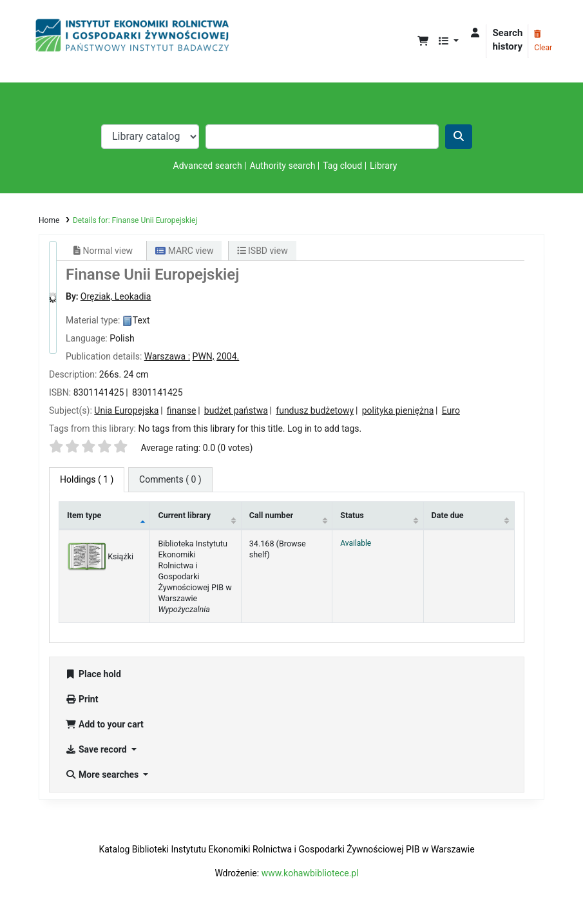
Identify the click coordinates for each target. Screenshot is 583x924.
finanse (182, 410)
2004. (228, 356)
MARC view (184, 251)
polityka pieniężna (398, 410)
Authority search (283, 166)
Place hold (93, 674)
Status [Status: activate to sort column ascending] (352, 515)
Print (81, 699)
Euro (451, 410)
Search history (507, 40)
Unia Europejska (126, 410)
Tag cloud (342, 166)
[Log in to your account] (475, 33)
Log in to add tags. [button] (324, 428)
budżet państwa (236, 410)
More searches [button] (103, 775)
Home (49, 220)
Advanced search (208, 166)
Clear (543, 41)
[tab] (170, 480)
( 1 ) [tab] (87, 479)
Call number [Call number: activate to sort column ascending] (271, 515)
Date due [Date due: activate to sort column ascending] (448, 515)
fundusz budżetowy (315, 410)
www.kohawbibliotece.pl (310, 873)
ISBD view (263, 251)
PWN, (204, 356)
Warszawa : (167, 356)
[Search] (459, 137)
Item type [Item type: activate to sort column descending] (84, 515)
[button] (423, 42)
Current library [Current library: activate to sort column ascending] (184, 515)
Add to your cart (104, 724)
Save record (97, 749)
